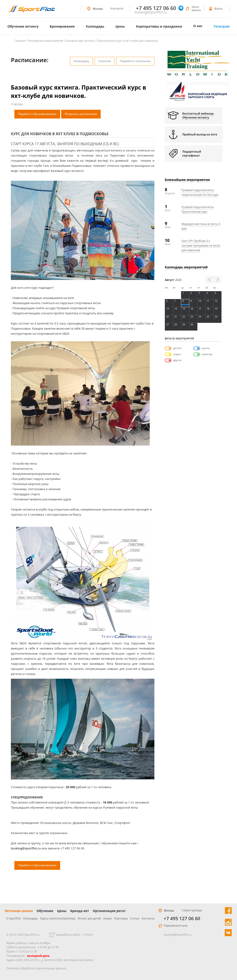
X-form (88, 935)
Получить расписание (81, 114)
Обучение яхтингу (23, 26)
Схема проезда (192, 910)
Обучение (45, 911)
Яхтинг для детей (89, 918)
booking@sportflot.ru (151, 12)
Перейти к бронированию (37, 114)
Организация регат (109, 911)
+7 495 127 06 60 (182, 919)
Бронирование (62, 26)
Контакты (117, 8)
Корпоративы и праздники (159, 26)
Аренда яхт (80, 911)
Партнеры (121, 918)
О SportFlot (14, 918)
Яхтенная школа (19, 911)
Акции (108, 918)
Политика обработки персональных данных (36, 968)
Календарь (95, 26)
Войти (218, 9)
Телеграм (221, 26)
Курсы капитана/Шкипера (58, 918)
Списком (105, 61)
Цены (120, 26)
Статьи (135, 918)
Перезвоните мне (176, 926)
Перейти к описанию (135, 61)
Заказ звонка (196, 8)
